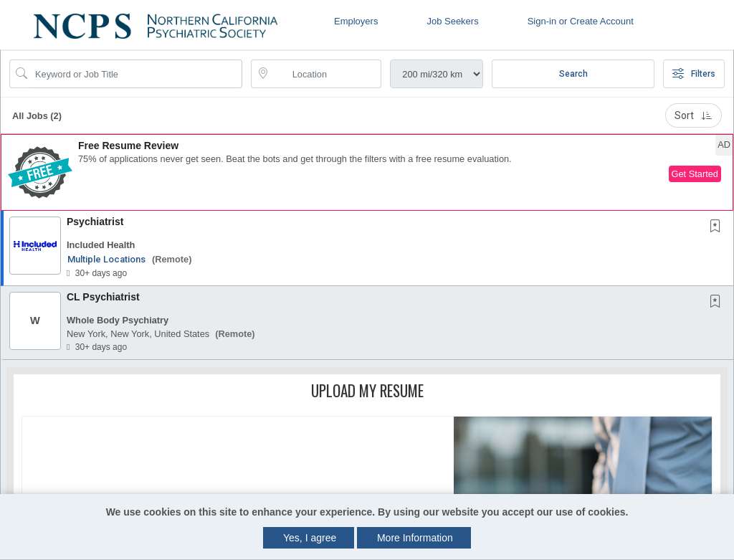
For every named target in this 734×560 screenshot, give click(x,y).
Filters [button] (694, 74)
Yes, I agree (310, 538)
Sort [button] (694, 115)
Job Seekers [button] (452, 21)
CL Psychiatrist (103, 297)
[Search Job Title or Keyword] (136, 74)
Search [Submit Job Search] (573, 74)
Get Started (695, 174)
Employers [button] (356, 21)
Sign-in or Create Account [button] (581, 21)
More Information (415, 538)
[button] (367, 172)
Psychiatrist (95, 222)
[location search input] (327, 74)
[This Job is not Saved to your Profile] (718, 227)
